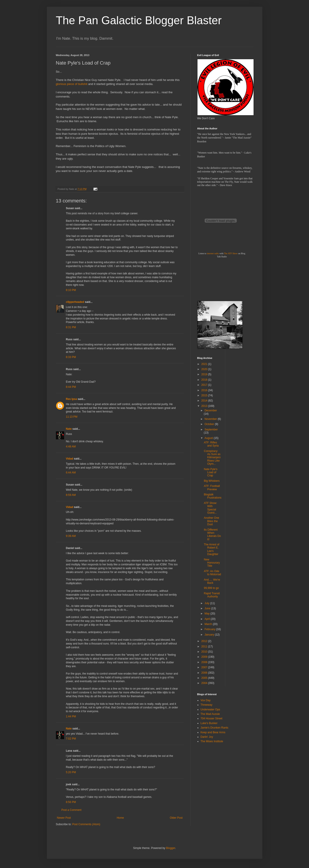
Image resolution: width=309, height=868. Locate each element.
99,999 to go (211, 588)
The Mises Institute (212, 741)
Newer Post (64, 818)
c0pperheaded (75, 302)
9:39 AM (71, 536)
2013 (205, 406)
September (211, 430)
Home (120, 818)
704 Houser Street (211, 718)
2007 (205, 667)
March (209, 624)
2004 (205, 683)
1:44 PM (71, 716)
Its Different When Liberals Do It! (212, 535)
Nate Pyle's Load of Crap (210, 472)
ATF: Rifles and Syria (211, 444)
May (207, 614)
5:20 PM (71, 772)
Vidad (70, 459)
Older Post (176, 818)
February (210, 629)
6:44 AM (71, 473)
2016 (205, 390)
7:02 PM (71, 739)
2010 (205, 652)
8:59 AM (71, 495)
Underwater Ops (210, 710)
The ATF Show (231, 253)
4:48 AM (71, 447)
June (208, 608)
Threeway (207, 705)
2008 (205, 662)
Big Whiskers (212, 481)
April (207, 619)
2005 (205, 678)
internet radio (213, 253)
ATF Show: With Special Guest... (210, 508)
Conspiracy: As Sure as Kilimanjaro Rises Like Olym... (212, 458)
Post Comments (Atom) (86, 824)
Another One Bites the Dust (211, 521)
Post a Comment (71, 810)
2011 (205, 647)
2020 (205, 369)
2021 (205, 364)
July (207, 603)
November (211, 419)
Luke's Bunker (209, 723)
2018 (205, 380)
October (210, 424)
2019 (205, 374)
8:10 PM (71, 290)
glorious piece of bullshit (72, 84)
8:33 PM (71, 357)
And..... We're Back (212, 581)
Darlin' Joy (207, 737)
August (209, 438)
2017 (205, 385)
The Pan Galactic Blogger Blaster (139, 20)
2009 (205, 657)
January (210, 635)
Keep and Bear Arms (213, 732)
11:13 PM (72, 417)
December (211, 410)
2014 (205, 401)
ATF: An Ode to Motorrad (212, 573)
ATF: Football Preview (212, 488)
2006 (205, 673)
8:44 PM (71, 387)
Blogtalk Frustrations (213, 496)
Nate (69, 429)
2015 (205, 395)
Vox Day (206, 700)
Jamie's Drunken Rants (215, 728)
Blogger (171, 848)
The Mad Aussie (210, 714)
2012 (205, 641)
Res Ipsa (71, 399)
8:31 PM (71, 327)
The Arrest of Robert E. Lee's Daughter (211, 549)
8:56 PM (71, 802)
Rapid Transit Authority (212, 595)
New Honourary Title (212, 563)
